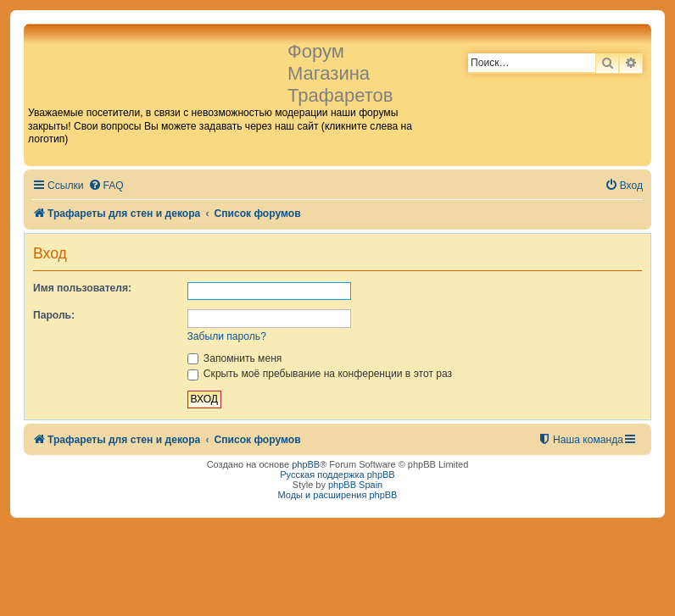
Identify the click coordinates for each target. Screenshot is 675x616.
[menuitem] (106, 186)
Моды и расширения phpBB (338, 495)
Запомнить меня (235, 358)
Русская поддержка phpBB (337, 474)
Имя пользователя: (82, 288)
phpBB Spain (355, 485)
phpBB (306, 464)
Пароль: (54, 315)
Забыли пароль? (227, 336)
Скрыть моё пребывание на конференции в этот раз (320, 374)
